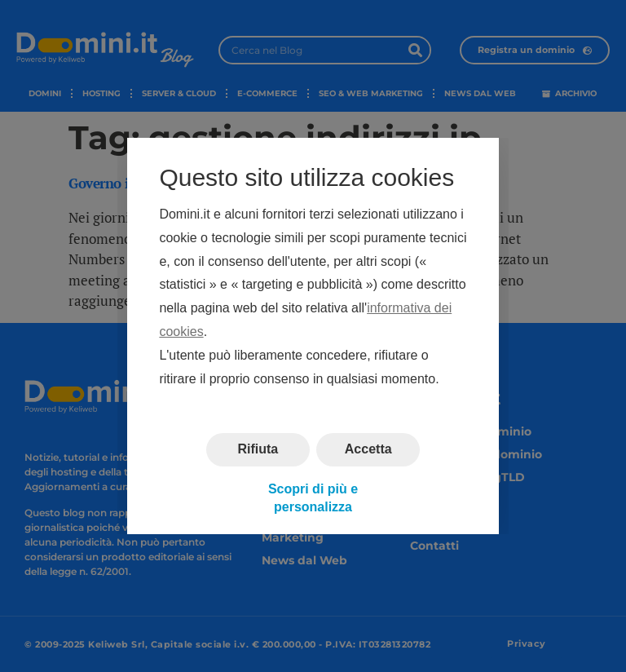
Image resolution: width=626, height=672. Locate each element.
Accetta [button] (368, 450)
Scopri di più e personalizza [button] (313, 498)
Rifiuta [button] (258, 450)
